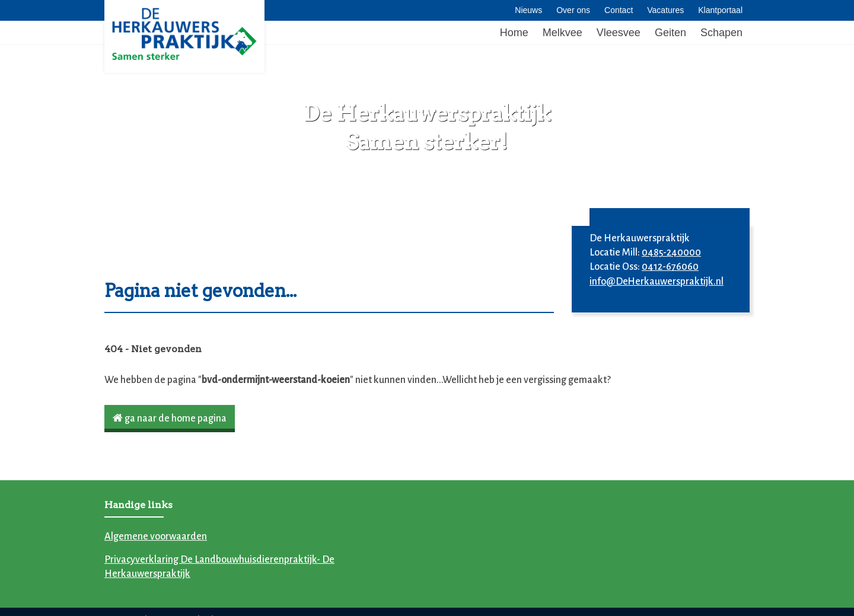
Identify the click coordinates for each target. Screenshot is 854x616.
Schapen (721, 33)
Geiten (670, 33)
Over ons (573, 10)
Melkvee (563, 33)
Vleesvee (619, 33)
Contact (619, 10)
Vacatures (665, 10)
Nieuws (528, 10)
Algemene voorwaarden (156, 537)
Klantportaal (720, 10)
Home (514, 33)
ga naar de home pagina (170, 418)
